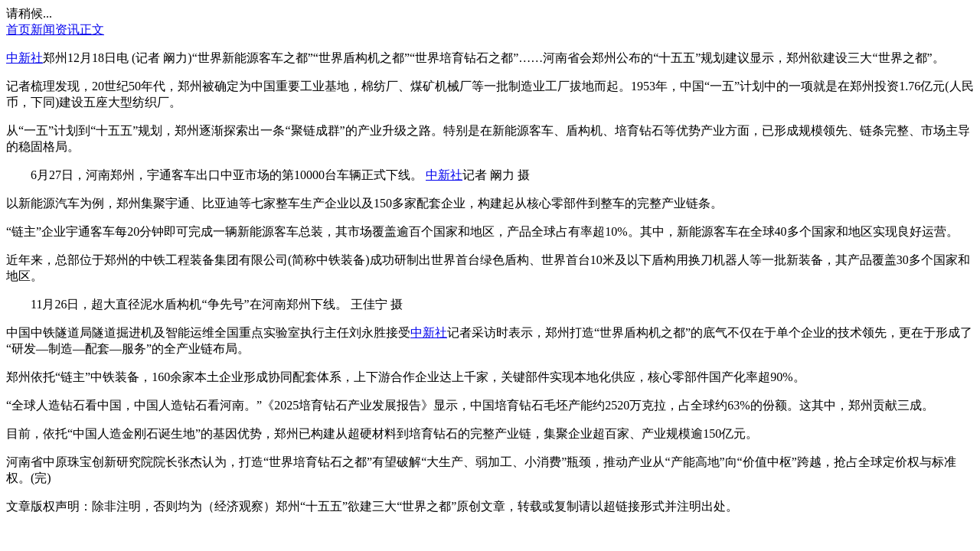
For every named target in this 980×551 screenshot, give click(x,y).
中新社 (24, 58)
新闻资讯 (55, 29)
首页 (18, 29)
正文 (92, 29)
